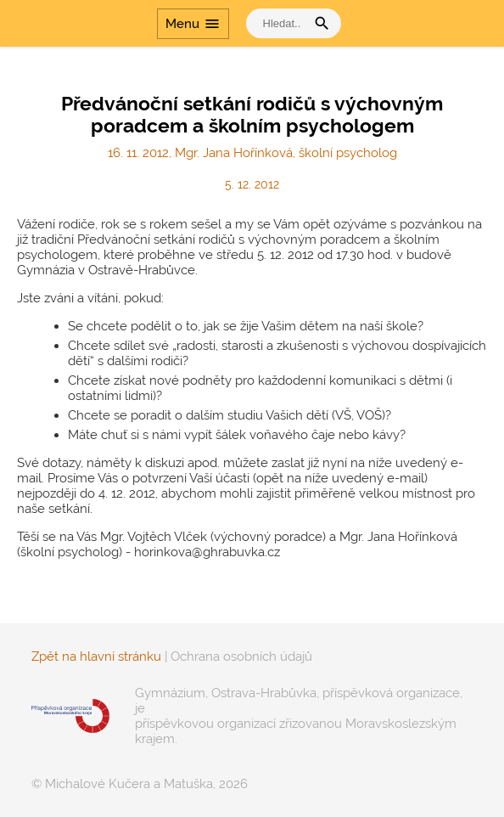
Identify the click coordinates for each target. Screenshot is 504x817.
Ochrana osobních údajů (241, 656)
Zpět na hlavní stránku (96, 656)
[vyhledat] (280, 23)
